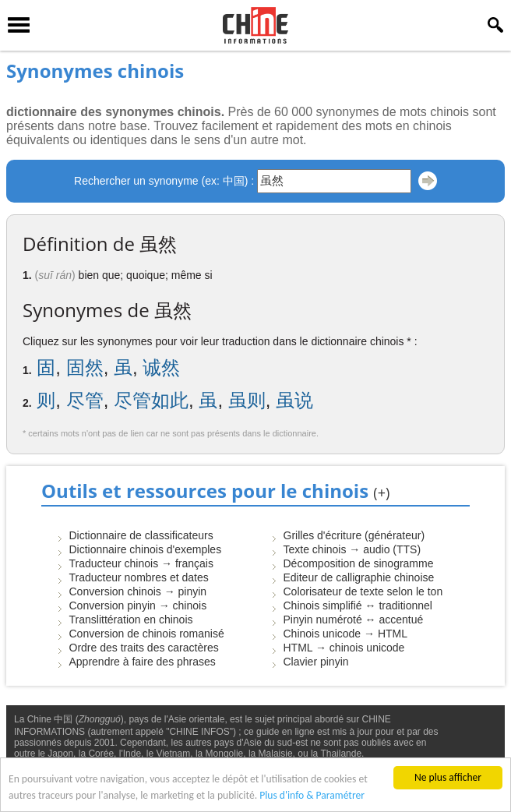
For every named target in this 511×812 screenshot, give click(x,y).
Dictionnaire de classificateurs (141, 535)
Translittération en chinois (131, 620)
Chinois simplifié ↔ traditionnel (358, 605)
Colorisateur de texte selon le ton (363, 591)
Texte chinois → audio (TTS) (352, 549)
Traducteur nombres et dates (139, 577)
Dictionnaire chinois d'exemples (146, 549)
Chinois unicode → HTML (346, 634)
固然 (85, 367)
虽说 (294, 400)
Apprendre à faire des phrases (143, 662)
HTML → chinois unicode (344, 648)
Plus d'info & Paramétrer (312, 795)
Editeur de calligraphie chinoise (359, 577)
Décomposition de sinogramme (359, 563)
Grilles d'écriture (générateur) (354, 535)
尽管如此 (151, 400)
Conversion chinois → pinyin (138, 591)
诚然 (161, 367)
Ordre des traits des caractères (144, 648)
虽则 (247, 400)
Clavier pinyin (316, 662)
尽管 (85, 400)
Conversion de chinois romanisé (147, 634)
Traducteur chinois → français (141, 563)
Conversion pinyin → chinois (138, 605)
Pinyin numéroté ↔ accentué (354, 620)
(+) (381, 492)
